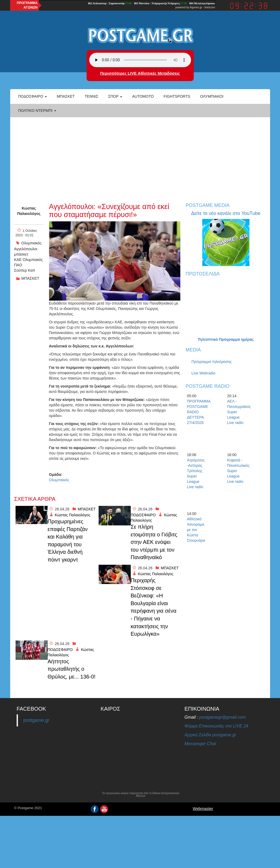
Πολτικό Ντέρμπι (37, 111)
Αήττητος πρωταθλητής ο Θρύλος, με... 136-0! (72, 669)
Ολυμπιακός (32, 243)
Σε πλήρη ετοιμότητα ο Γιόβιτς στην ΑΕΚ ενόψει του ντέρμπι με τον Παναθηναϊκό (154, 542)
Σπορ (115, 96)
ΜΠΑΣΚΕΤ (30, 278)
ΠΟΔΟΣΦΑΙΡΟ (143, 515)
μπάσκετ (21, 254)
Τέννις (92, 96)
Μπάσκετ (66, 96)
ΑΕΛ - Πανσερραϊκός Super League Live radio (237, 412)
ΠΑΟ (18, 265)
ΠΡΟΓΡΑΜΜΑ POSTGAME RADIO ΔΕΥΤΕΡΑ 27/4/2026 (196, 412)
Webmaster (203, 808)
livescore (210, 7)
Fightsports (177, 96)
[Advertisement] (140, 157)
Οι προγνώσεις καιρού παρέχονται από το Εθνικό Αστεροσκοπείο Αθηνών (141, 795)
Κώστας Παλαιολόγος (29, 211)
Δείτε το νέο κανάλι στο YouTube (226, 213)
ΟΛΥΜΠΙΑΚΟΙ (212, 96)
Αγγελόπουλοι (26, 249)
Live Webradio (204, 373)
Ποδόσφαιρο (33, 96)
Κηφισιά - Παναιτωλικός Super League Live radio (237, 471)
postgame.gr (36, 720)
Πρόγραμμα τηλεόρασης (212, 362)
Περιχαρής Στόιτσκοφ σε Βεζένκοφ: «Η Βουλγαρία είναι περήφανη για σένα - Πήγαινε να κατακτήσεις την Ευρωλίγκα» (154, 607)
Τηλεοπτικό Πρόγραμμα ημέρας (226, 339)
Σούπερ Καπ (25, 270)
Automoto (143, 96)
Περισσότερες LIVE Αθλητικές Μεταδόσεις (140, 73)
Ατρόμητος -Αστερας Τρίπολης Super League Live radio (196, 473)
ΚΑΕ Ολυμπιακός (29, 260)
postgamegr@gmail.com (223, 717)
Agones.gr (196, 7)
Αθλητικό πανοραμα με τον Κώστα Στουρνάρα (196, 530)
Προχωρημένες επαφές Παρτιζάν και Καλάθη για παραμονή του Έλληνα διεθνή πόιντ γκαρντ (68, 541)
